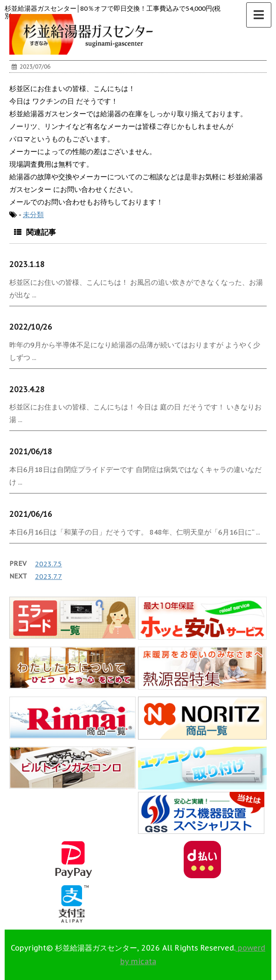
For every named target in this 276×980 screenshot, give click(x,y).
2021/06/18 (31, 451)
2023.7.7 (48, 576)
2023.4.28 (27, 389)
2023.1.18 (27, 264)
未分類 (33, 215)
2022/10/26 (31, 327)
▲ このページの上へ (252, 945)
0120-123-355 (114, 945)
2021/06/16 (31, 514)
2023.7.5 (48, 564)
